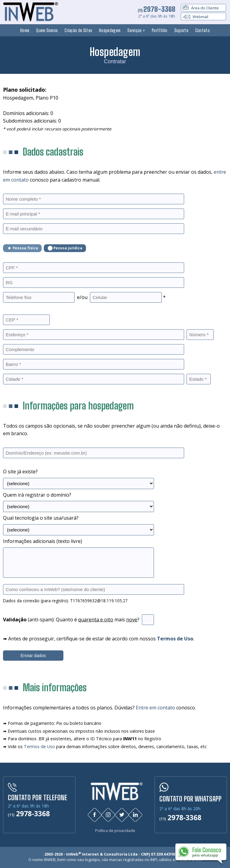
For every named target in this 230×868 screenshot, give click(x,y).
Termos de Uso (39, 746)
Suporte (181, 30)
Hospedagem (110, 30)
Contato (203, 30)
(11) (157, 10)
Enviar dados (33, 656)
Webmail (195, 17)
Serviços (136, 30)
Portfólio (160, 30)
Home (25, 30)
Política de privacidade (115, 830)
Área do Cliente (201, 8)
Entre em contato (155, 708)
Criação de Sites (78, 30)
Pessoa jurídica (65, 248)
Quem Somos (47, 30)
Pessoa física (22, 248)
